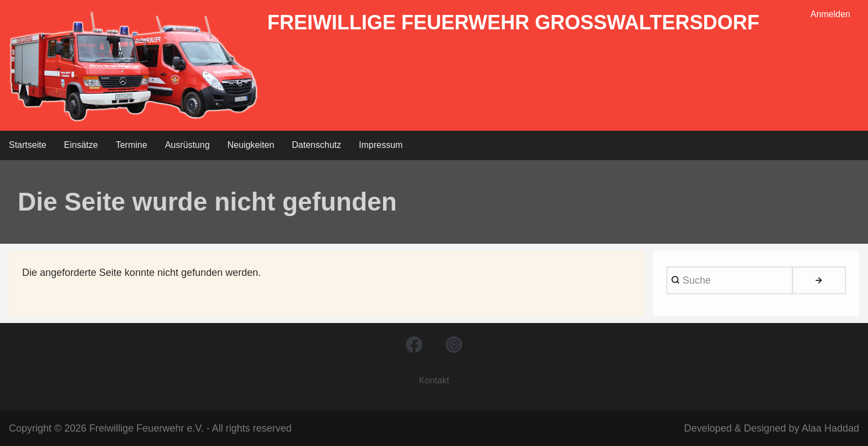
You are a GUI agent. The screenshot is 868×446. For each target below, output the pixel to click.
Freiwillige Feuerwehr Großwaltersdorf (513, 22)
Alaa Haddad (830, 428)
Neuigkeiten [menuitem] (251, 145)
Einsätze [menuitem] (81, 145)
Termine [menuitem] (131, 145)
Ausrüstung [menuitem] (187, 145)
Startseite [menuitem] (28, 145)
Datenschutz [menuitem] (316, 145)
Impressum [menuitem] (381, 145)
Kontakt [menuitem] (434, 380)
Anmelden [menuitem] (830, 14)
